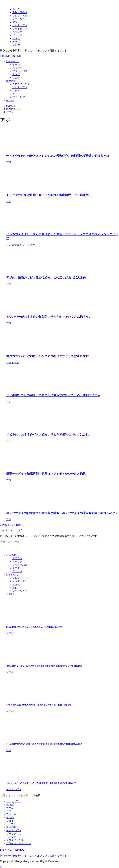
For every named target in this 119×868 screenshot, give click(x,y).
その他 (10, 100)
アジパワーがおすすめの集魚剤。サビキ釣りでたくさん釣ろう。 (49, 317)
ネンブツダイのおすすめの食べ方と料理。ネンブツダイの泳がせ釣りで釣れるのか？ (62, 513)
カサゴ (10, 808)
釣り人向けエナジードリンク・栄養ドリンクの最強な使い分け (34, 627)
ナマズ (16, 74)
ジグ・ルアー (20, 97)
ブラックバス (20, 71)
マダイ (16, 91)
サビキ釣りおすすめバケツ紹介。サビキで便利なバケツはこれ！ (49, 435)
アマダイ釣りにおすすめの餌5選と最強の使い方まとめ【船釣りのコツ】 (39, 705)
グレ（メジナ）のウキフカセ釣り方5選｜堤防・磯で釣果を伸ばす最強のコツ (41, 783)
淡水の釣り (12, 61)
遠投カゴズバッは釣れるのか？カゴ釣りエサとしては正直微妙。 (49, 356)
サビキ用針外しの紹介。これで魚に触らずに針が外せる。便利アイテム (53, 395)
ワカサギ (17, 78)
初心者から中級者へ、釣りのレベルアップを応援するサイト (33, 856)
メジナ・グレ (20, 87)
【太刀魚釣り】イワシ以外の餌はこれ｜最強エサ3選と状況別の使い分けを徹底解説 (44, 666)
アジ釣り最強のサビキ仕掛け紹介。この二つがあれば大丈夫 (46, 278)
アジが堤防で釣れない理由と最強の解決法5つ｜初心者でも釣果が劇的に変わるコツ (44, 744)
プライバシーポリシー (19, 843)
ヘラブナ (17, 68)
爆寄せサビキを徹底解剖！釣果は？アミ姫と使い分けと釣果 (46, 474)
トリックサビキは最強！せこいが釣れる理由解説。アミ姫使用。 (49, 195)
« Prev (4, 525)
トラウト (17, 65)
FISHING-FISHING (10, 56)
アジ (15, 94)
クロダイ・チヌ (21, 84)
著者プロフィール (10, 542)
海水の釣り (12, 81)
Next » (20, 525)
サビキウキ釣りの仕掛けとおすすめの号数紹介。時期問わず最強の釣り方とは (58, 156)
